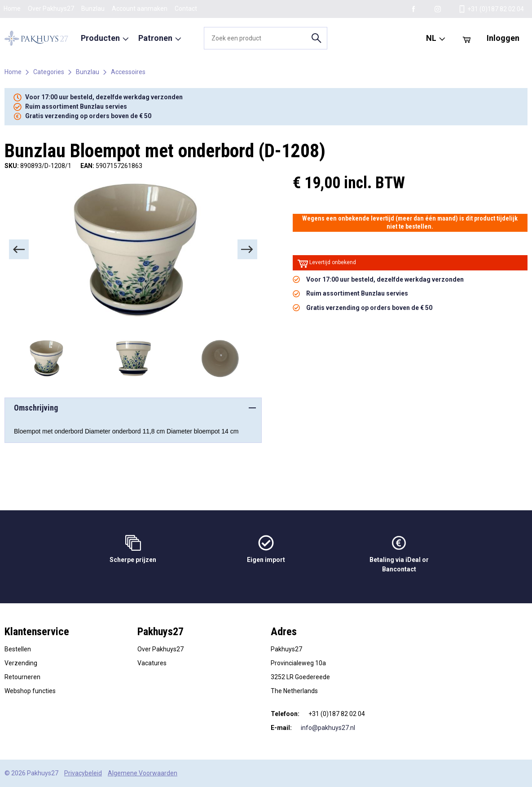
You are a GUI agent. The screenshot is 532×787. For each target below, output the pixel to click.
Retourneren (22, 677)
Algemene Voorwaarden (143, 773)
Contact (186, 9)
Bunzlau (93, 9)
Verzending (21, 663)
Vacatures (152, 663)
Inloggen (503, 38)
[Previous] (19, 249)
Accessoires (128, 72)
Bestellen (18, 649)
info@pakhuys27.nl (328, 728)
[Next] (247, 249)
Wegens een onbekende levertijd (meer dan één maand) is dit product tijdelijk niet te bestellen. (410, 222)
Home (12, 9)
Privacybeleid (83, 773)
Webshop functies (30, 691)
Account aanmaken (140, 9)
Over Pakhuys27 (51, 9)
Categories (49, 72)
